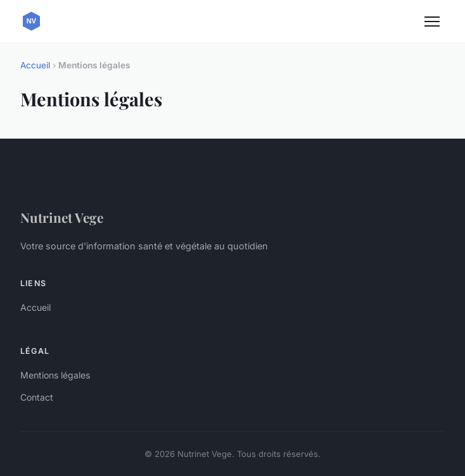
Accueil (35, 65)
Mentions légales (55, 375)
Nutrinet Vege (62, 217)
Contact (37, 397)
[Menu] (432, 22)
